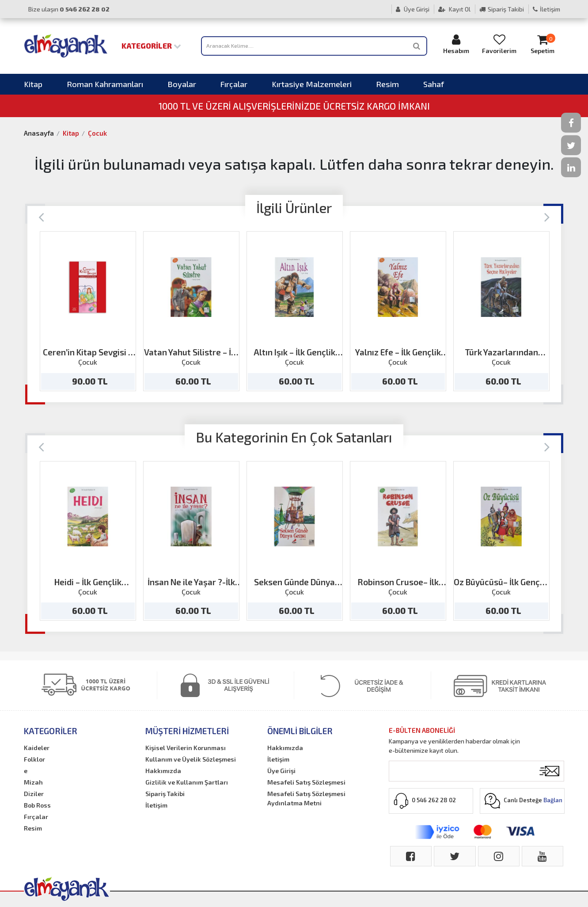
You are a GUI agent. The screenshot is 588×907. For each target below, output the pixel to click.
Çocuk (97, 133)
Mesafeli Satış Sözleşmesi (306, 782)
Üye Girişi (413, 9)
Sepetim (542, 44)
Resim (387, 84)
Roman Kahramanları (105, 84)
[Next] (547, 216)
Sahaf (434, 84)
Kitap (33, 84)
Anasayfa (39, 133)
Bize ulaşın (69, 9)
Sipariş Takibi (502, 9)
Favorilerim (499, 44)
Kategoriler (151, 46)
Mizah (33, 782)
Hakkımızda (163, 771)
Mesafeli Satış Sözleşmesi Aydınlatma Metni (306, 798)
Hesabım (456, 44)
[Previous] (41, 216)
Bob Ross (37, 805)
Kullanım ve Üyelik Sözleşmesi (191, 759)
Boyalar (182, 84)
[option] (88, 311)
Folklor (34, 759)
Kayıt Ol (454, 9)
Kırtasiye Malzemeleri (312, 84)
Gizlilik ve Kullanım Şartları (187, 782)
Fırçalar (234, 84)
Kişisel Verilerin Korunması (186, 748)
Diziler (34, 794)
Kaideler (37, 748)
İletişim (546, 9)
